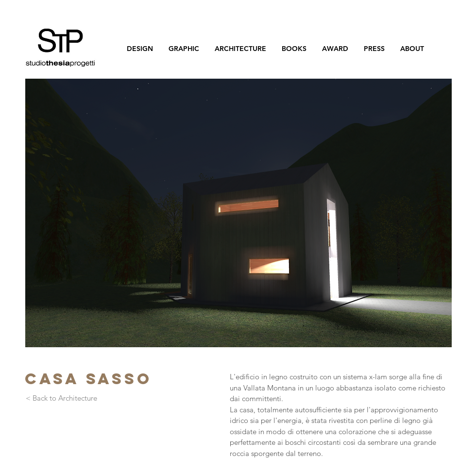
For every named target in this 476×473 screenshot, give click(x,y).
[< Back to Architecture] (61, 398)
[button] (238, 213)
